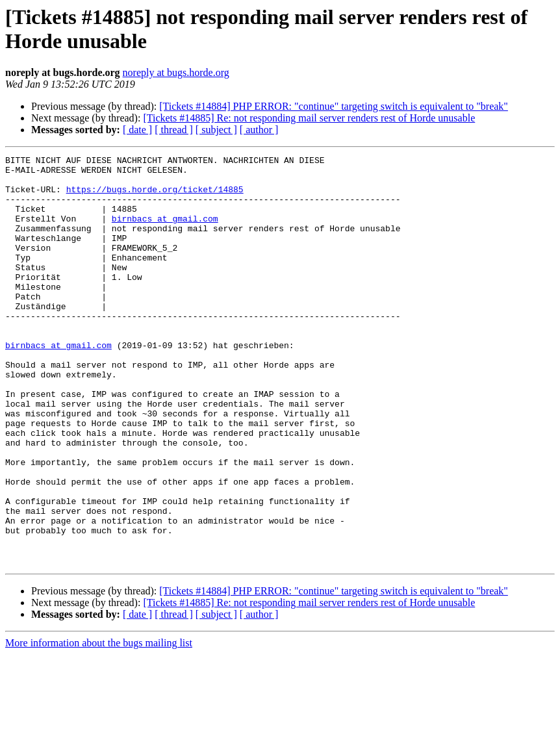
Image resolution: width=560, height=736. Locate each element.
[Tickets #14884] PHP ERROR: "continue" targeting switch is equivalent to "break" (334, 106)
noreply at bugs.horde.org (176, 72)
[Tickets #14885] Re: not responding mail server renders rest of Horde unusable (309, 118)
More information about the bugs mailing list (99, 725)
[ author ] (259, 130)
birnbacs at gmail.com (165, 232)
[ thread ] (174, 130)
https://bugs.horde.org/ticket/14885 (155, 197)
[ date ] (137, 130)
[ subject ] (216, 130)
